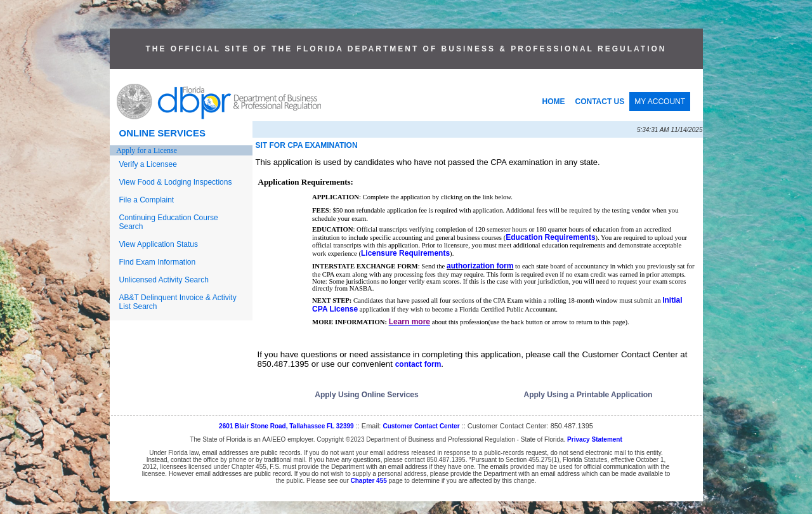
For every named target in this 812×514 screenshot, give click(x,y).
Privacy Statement (595, 439)
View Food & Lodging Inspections (176, 182)
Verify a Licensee (148, 164)
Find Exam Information (158, 262)
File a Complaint (147, 200)
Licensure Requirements (405, 253)
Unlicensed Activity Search (164, 280)
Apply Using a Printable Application (588, 395)
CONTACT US (600, 102)
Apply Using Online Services (366, 395)
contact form (418, 364)
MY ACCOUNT (660, 102)
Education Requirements (550, 237)
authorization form (480, 266)
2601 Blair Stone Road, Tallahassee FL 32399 (286, 426)
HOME (554, 102)
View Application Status (159, 244)
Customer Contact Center (421, 426)
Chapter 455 (369, 481)
